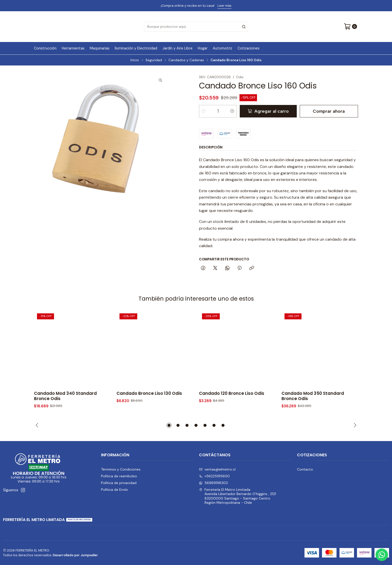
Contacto (305, 469)
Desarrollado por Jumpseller (75, 555)
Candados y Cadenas (186, 60)
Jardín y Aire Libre (177, 48)
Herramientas (73, 48)
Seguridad (154, 60)
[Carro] (350, 27)
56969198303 (213, 483)
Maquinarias (100, 48)
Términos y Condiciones (121, 469)
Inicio (135, 60)
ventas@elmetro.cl (217, 469)
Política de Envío (114, 490)
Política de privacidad (119, 483)
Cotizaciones (248, 48)
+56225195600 (214, 476)
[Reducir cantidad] (203, 111)
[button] (169, 425)
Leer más (224, 6)
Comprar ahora (329, 111)
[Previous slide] (38, 425)
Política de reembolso (119, 476)
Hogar (203, 48)
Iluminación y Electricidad (136, 48)
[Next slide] (354, 425)
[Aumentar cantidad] (232, 111)
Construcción (45, 48)
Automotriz (222, 48)
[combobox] (196, 27)
